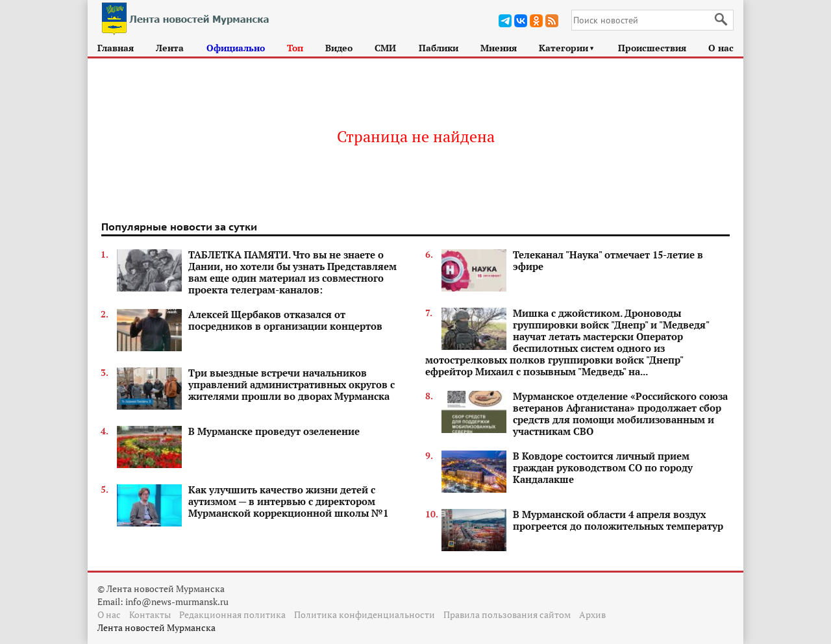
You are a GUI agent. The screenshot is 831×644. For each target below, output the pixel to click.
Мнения (499, 48)
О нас (721, 48)
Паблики (439, 48)
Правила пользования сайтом (507, 614)
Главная (116, 48)
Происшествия (652, 48)
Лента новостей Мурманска (156, 627)
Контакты (150, 614)
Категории (567, 48)
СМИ (385, 48)
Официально (236, 48)
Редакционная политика (232, 614)
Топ (295, 48)
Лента (170, 48)
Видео (339, 48)
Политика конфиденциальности (365, 614)
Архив (592, 614)
